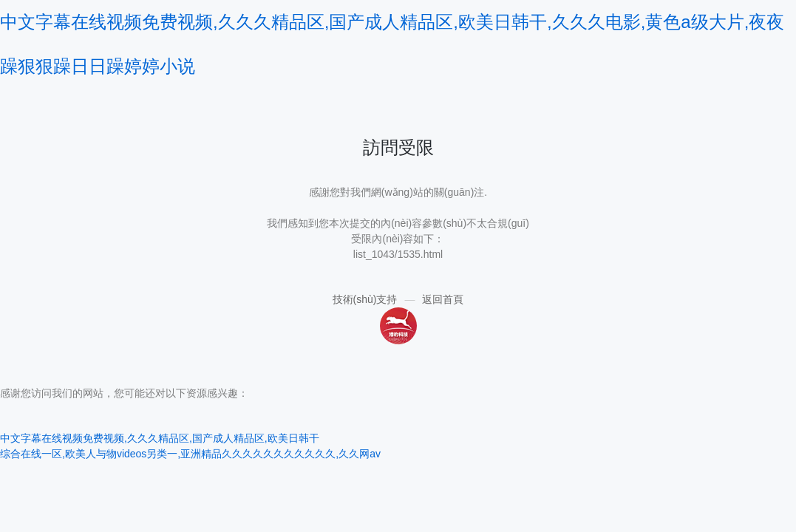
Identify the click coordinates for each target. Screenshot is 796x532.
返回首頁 (443, 299)
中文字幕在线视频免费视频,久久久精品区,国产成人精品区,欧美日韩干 (160, 438)
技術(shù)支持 (365, 299)
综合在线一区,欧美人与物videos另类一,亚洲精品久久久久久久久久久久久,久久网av (190, 454)
